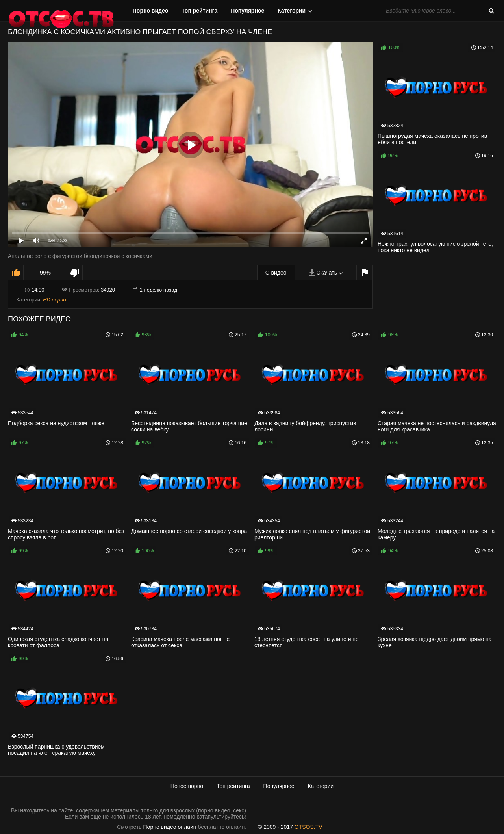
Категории (292, 11)
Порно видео (151, 11)
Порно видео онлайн (170, 827)
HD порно (54, 300)
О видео (276, 273)
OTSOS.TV (309, 827)
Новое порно (187, 786)
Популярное (247, 11)
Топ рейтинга (199, 11)
